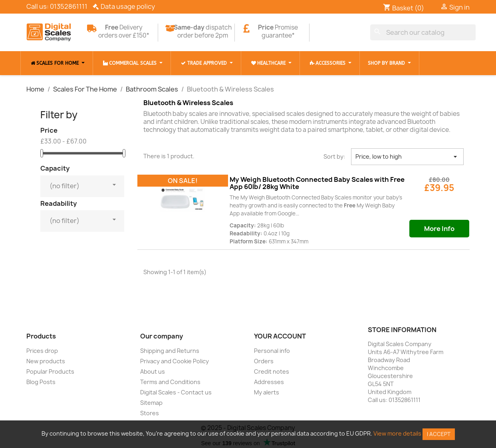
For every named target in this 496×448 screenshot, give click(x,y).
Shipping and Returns (170, 351)
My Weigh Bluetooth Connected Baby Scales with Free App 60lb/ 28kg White (317, 183)
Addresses (269, 382)
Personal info (272, 351)
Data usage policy (128, 6)
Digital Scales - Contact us (176, 392)
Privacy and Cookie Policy (175, 361)
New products (46, 361)
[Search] (423, 32)
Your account (280, 336)
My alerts (267, 392)
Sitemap (151, 403)
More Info (439, 229)
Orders (264, 361)
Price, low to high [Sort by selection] (407, 157)
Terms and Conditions (170, 382)
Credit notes (272, 371)
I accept (439, 434)
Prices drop (42, 351)
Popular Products (50, 371)
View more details (397, 433)
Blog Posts (41, 382)
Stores (150, 413)
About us (153, 371)
